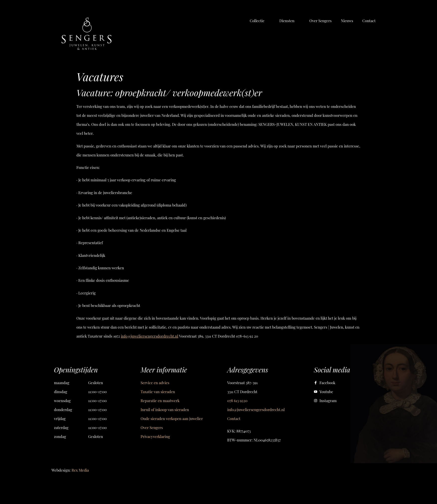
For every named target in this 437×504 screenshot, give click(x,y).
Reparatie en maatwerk (160, 401)
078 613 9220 (237, 401)
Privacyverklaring (155, 436)
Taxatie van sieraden (158, 392)
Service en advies (155, 383)
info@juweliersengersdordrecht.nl (150, 336)
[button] (260, 21)
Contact (234, 419)
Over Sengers (152, 428)
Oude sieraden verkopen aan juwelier (172, 419)
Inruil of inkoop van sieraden (165, 410)
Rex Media (80, 470)
